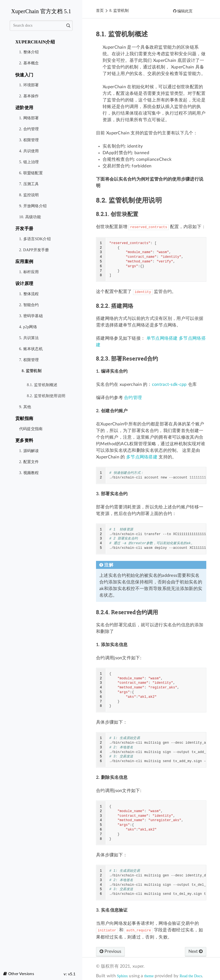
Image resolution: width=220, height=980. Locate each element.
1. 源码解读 (29, 451)
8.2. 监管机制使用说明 (44, 394)
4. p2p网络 (28, 327)
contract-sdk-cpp (169, 384)
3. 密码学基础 (31, 316)
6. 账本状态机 (31, 349)
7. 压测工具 (29, 184)
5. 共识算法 (29, 338)
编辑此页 (185, 11)
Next (196, 951)
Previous (110, 951)
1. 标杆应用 (29, 272)
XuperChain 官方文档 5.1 (41, 11)
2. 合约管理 (29, 129)
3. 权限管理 (29, 140)
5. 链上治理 (29, 162)
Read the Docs (191, 976)
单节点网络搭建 (162, 338)
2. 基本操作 (29, 96)
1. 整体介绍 (29, 52)
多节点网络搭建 (142, 457)
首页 (100, 11)
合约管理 (133, 398)
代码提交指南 (31, 429)
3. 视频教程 (29, 473)
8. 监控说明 (29, 195)
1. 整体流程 (29, 294)
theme (149, 976)
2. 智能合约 (29, 305)
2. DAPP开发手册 (34, 250)
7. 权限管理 (29, 360)
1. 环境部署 (29, 85)
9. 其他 (25, 407)
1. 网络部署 (29, 118)
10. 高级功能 (30, 217)
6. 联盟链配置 (31, 173)
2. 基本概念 (29, 63)
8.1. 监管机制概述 (42, 385)
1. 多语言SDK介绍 (35, 239)
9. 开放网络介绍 (33, 206)
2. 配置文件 (29, 462)
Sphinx (122, 976)
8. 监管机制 (30, 371)
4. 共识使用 (29, 151)
